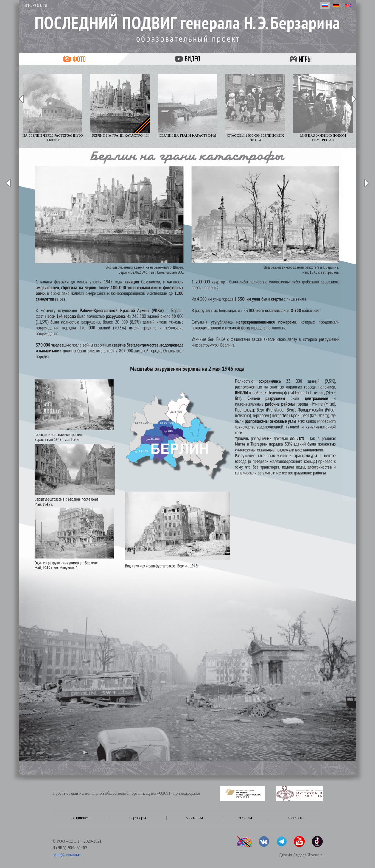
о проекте (80, 818)
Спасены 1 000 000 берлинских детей (255, 108)
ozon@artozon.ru (67, 855)
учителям (194, 818)
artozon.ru (35, 5)
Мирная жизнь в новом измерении (323, 108)
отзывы (245, 818)
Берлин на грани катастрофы (120, 106)
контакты (296, 818)
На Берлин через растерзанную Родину (53, 108)
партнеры (138, 818)
